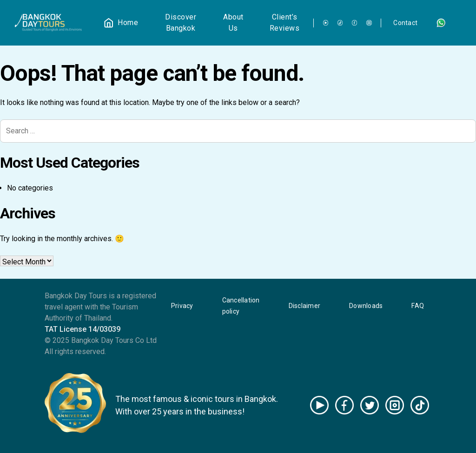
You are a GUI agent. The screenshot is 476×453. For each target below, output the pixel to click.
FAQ (418, 306)
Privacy (182, 306)
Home (128, 23)
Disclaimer (305, 306)
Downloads (366, 306)
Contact (405, 23)
